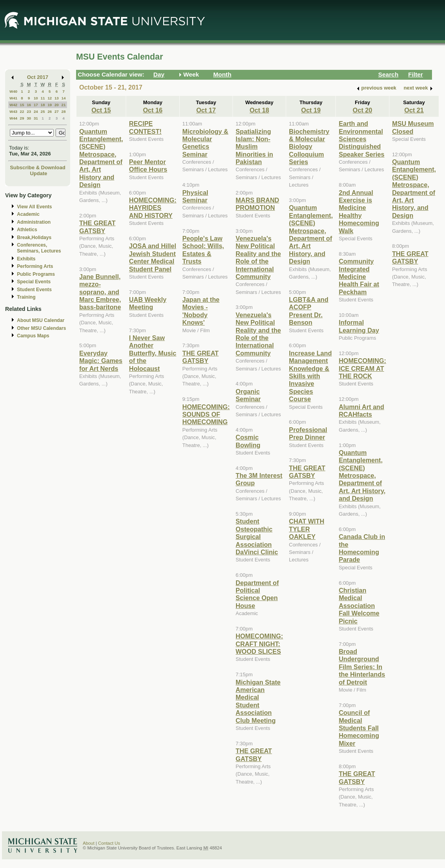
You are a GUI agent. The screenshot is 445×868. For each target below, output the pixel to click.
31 (36, 118)
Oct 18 (259, 110)
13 (57, 98)
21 (64, 105)
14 (64, 98)
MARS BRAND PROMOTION (257, 204)
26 (50, 111)
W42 (13, 105)
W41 (13, 98)
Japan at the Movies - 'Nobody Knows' (201, 311)
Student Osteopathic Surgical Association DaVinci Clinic (257, 537)
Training (26, 297)
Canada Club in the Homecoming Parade (362, 548)
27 (57, 111)
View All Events (34, 207)
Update (39, 173)
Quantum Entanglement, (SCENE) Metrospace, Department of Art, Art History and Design (101, 158)
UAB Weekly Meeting (148, 303)
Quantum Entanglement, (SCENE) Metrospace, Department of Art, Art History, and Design (311, 234)
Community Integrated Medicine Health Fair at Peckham (359, 277)
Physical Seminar (196, 196)
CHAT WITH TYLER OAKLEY (306, 529)
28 (64, 111)
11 (43, 98)
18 (43, 105)
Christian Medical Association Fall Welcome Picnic (359, 606)
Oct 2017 (38, 77)
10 (36, 98)
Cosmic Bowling (248, 441)
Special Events (34, 282)
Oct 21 (414, 110)
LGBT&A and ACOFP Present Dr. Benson (309, 311)
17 (36, 105)
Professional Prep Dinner (308, 433)
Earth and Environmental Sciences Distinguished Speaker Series (361, 139)
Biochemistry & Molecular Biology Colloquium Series (309, 147)
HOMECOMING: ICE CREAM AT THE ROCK (362, 368)
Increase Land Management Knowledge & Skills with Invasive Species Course (310, 376)
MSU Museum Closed (413, 127)
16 (29, 105)
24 (36, 111)
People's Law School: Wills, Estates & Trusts (203, 250)
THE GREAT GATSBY (97, 227)
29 (22, 118)
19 (50, 105)
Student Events (34, 290)
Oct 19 (311, 110)
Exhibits (26, 259)
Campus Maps (33, 336)
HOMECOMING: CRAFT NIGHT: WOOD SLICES (259, 644)
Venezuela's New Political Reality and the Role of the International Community (258, 257)
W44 (13, 118)
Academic (28, 214)
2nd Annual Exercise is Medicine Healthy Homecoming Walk (359, 212)
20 (57, 105)
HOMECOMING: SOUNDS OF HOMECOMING (206, 414)
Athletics (27, 230)
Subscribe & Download (38, 167)
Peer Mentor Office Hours (148, 166)
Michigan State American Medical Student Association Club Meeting (258, 701)
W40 (13, 91)
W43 (13, 111)
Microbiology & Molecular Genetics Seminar (206, 143)
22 (22, 111)
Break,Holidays (34, 238)
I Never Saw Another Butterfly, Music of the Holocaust (153, 353)
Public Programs (36, 274)
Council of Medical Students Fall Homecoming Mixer (359, 728)
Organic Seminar (248, 395)
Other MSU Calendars (42, 328)
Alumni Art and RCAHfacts (361, 411)
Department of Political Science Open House (257, 594)
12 (50, 98)
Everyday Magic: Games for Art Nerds (101, 361)
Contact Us (109, 843)
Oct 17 (206, 110)
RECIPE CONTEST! (145, 127)
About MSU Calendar (41, 320)
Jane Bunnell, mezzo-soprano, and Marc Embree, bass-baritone (100, 292)
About (89, 843)
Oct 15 (101, 110)
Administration (34, 222)
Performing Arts (35, 266)
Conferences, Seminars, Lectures (39, 248)
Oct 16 (153, 110)
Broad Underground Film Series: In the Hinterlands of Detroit (362, 667)
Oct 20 (362, 110)
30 (29, 118)
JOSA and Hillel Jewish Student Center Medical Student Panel (153, 257)
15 (22, 105)
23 (29, 111)
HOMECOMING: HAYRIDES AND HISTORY (153, 208)
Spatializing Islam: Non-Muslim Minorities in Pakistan (254, 147)
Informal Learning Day (359, 326)
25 (43, 111)
